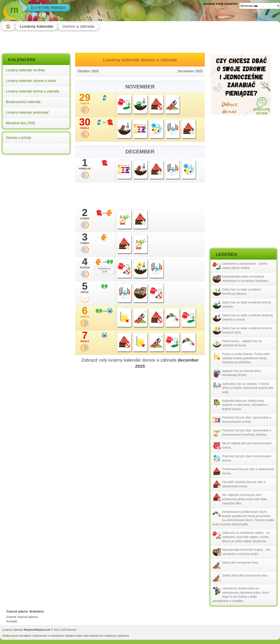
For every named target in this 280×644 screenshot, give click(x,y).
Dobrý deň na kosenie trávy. (240, 563)
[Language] (260, 6)
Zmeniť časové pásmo (22, 617)
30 (85, 123)
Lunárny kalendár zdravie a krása (31, 81)
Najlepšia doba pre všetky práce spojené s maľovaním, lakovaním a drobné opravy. (245, 405)
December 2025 (190, 71)
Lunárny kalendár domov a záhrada (33, 91)
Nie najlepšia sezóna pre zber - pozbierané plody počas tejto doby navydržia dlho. (244, 499)
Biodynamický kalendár (23, 102)
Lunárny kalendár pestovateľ (27, 112)
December (140, 152)
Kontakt (12, 621)
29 (85, 99)
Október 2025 (88, 71)
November (140, 87)
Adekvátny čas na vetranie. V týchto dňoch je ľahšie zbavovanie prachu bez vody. (248, 388)
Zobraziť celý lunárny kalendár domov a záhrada (140, 363)
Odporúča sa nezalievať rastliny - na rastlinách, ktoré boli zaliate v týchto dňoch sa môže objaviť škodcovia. (246, 537)
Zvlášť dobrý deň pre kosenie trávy (245, 575)
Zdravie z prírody (19, 138)
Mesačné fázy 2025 (21, 123)
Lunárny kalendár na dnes (25, 70)
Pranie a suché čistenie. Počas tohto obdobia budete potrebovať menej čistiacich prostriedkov (246, 358)
